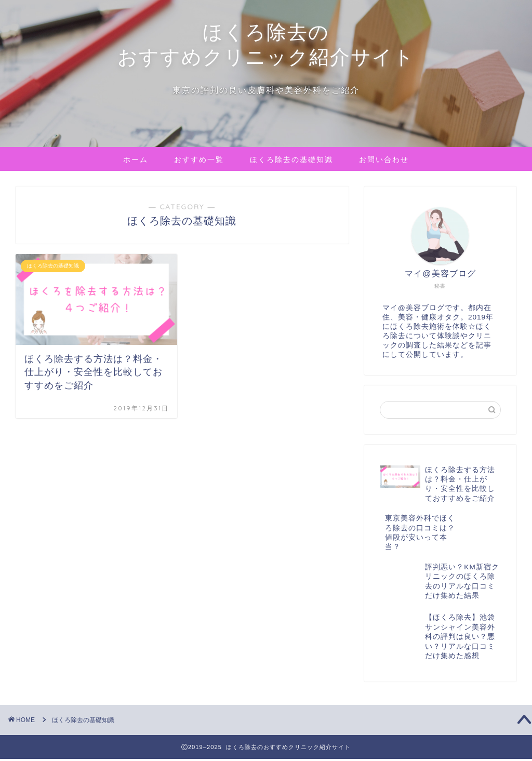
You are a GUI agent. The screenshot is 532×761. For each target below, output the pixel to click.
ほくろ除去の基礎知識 (291, 159)
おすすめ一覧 (199, 159)
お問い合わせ (384, 159)
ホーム (136, 159)
